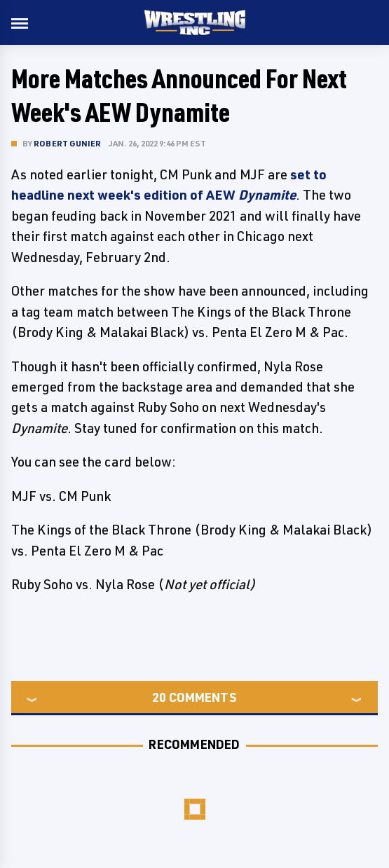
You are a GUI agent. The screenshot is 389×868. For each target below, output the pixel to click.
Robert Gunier (68, 143)
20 (159, 697)
